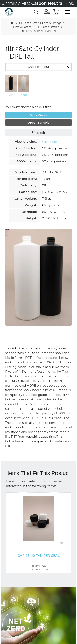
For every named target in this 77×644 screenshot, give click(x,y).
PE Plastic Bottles (48, 27)
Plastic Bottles (22, 27)
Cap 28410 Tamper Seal (38, 556)
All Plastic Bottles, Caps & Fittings (40, 23)
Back (38, 133)
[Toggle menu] (69, 12)
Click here (50, 142)
